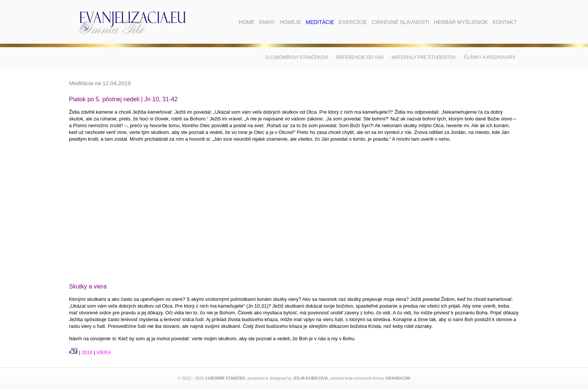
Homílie (291, 22)
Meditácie (320, 22)
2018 (87, 352)
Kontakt (505, 22)
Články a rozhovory (490, 57)
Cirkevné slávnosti (400, 22)
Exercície (353, 22)
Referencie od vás (360, 57)
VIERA (104, 352)
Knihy (267, 22)
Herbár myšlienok (461, 22)
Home (247, 22)
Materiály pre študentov (424, 57)
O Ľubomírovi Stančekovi (297, 57)
